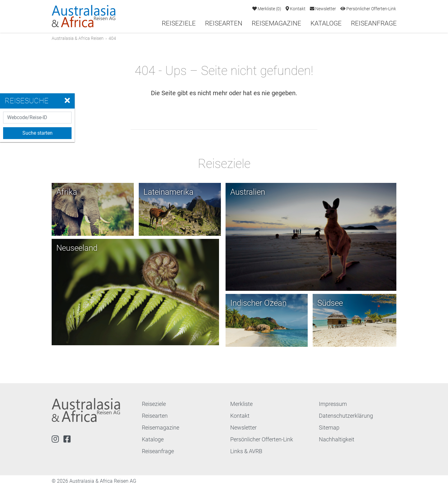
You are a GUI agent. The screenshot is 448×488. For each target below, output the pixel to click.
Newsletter (323, 9)
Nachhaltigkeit (337, 440)
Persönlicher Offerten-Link (368, 9)
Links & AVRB (246, 452)
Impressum (333, 405)
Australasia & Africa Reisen (78, 38)
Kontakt (296, 9)
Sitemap (329, 428)
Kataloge (326, 23)
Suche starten (37, 133)
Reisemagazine (276, 23)
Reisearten (224, 23)
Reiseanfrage (374, 23)
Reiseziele (179, 23)
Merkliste (267, 9)
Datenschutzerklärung (346, 417)
